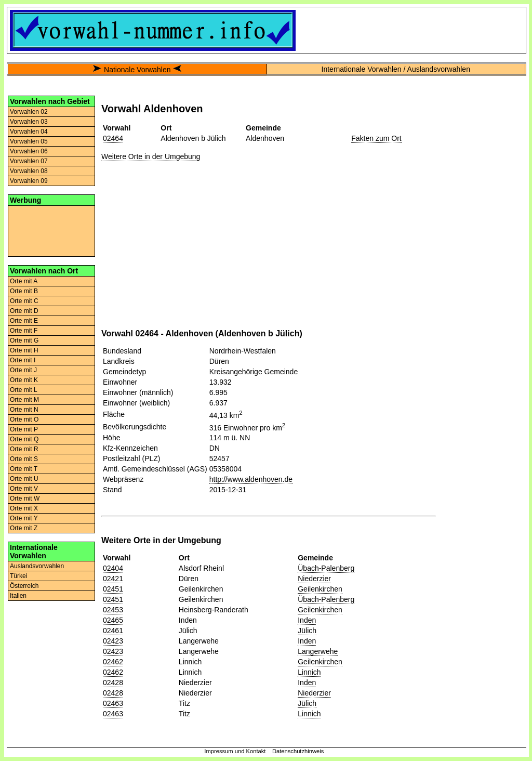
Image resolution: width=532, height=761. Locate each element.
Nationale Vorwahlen (137, 70)
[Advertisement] (51, 230)
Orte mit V (24, 489)
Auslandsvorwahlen (37, 566)
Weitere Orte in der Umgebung (151, 156)
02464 (113, 138)
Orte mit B (24, 291)
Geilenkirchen (320, 589)
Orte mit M (24, 400)
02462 (113, 662)
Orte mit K (24, 380)
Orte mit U (24, 479)
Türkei (18, 576)
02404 (113, 568)
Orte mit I (23, 360)
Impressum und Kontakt (235, 751)
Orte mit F (24, 331)
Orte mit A (24, 281)
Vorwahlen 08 (29, 171)
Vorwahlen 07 (29, 161)
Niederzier (314, 579)
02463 (113, 703)
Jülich (307, 631)
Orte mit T (24, 469)
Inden (307, 620)
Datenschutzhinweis (298, 751)
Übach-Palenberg (326, 568)
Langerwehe (318, 651)
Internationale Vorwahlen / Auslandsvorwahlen (396, 69)
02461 (113, 631)
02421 (113, 579)
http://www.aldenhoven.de (251, 479)
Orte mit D (24, 311)
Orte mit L (24, 390)
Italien (18, 596)
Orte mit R (24, 449)
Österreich (24, 586)
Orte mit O (24, 419)
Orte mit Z (24, 528)
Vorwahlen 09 (29, 181)
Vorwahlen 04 (29, 132)
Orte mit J (23, 370)
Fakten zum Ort (376, 138)
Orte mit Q (24, 439)
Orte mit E (24, 321)
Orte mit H (24, 350)
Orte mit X (24, 508)
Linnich (309, 672)
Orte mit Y (24, 518)
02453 (113, 610)
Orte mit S (24, 459)
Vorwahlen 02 (29, 112)
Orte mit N (24, 410)
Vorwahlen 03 (29, 122)
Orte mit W (25, 498)
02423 (113, 641)
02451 (113, 589)
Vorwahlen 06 (29, 151)
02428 (113, 683)
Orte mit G (24, 340)
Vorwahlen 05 (29, 141)
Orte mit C (24, 301)
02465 (113, 620)
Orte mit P (24, 429)
